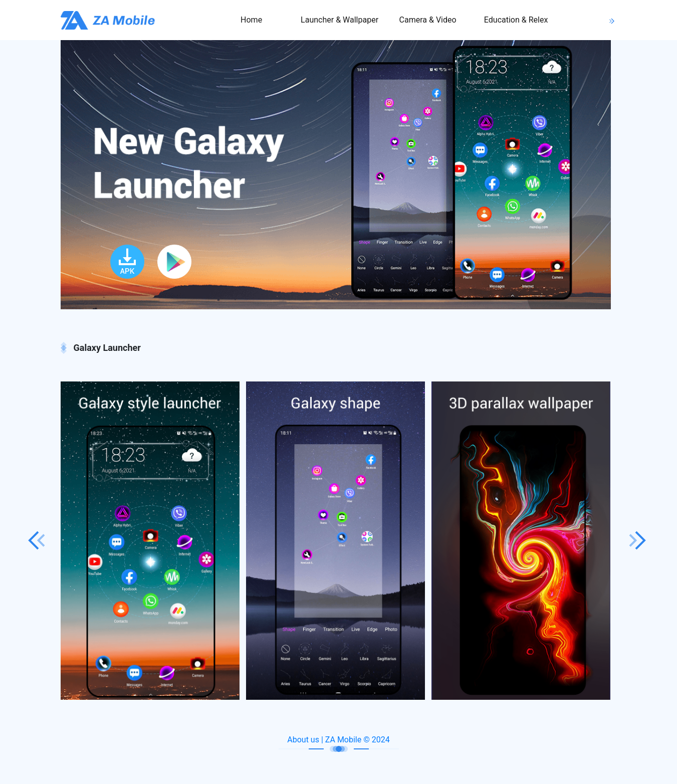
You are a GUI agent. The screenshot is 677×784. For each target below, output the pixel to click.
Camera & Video (428, 20)
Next (638, 540)
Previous (37, 540)
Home (251, 20)
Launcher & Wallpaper (340, 20)
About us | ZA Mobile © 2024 (338, 740)
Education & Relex (516, 20)
